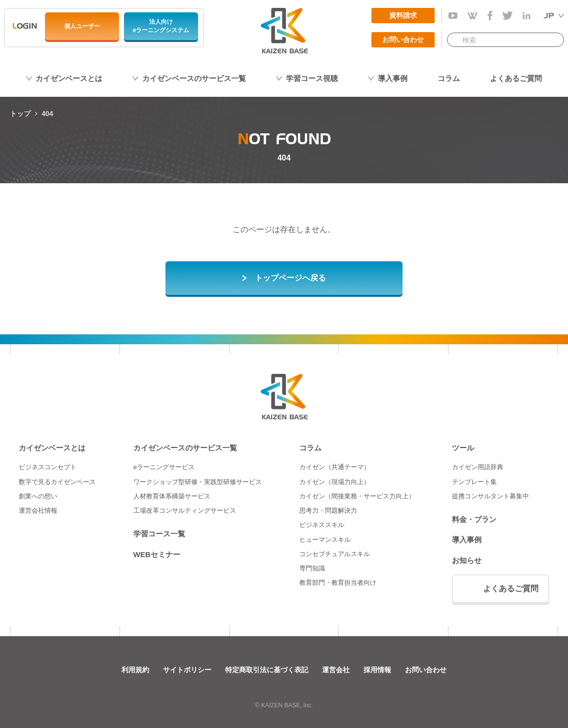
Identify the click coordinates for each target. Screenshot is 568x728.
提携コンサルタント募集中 (490, 496)
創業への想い (38, 496)
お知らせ (467, 560)
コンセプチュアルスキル (335, 554)
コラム (449, 78)
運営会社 (336, 670)
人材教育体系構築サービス (172, 496)
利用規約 (135, 670)
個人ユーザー (82, 26)
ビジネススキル (322, 525)
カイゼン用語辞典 (478, 467)
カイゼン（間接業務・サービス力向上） (357, 496)
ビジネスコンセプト (48, 467)
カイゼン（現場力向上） (335, 482)
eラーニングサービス (164, 467)
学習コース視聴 (312, 78)
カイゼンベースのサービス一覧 (194, 78)
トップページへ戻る (290, 278)
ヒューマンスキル (325, 540)
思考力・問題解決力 (328, 510)
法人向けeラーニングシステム (161, 26)
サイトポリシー (187, 670)
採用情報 (377, 670)
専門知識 (312, 568)
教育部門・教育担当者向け (338, 583)
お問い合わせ (403, 40)
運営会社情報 (38, 510)
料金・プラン (474, 519)
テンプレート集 (474, 482)
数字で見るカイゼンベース (57, 482)
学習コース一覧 (159, 534)
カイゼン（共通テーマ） (335, 467)
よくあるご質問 (516, 78)
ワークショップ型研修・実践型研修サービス (198, 482)
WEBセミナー (157, 554)
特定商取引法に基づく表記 (267, 670)
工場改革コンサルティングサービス (185, 510)
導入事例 (393, 78)
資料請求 (403, 15)
